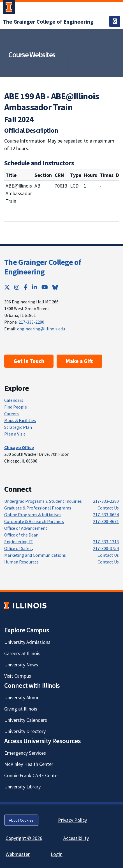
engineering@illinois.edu (41, 329)
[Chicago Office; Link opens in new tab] (19, 447)
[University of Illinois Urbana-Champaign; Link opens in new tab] (9, 8)
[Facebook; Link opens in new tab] (26, 287)
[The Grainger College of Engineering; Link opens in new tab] (48, 22)
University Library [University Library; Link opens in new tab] (22, 787)
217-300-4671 (106, 521)
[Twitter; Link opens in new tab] (7, 287)
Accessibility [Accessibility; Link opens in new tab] (76, 838)
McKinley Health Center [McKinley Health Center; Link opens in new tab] (29, 764)
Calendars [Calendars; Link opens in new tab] (14, 400)
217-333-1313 (106, 542)
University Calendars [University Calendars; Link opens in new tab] (26, 720)
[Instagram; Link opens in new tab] (17, 287)
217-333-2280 (31, 322)
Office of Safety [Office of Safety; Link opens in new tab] (19, 548)
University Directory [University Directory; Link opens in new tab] (25, 731)
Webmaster (18, 854)
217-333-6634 (106, 515)
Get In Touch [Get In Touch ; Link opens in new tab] (29, 361)
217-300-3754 (106, 548)
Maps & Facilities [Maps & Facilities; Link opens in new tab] (20, 420)
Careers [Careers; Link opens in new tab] (11, 414)
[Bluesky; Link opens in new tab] (55, 287)
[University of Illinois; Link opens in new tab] (25, 606)
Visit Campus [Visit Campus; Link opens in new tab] (18, 676)
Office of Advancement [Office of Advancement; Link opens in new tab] (26, 528)
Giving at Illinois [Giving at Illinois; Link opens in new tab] (21, 709)
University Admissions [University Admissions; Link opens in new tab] (27, 642)
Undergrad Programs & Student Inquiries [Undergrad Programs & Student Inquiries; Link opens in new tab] (43, 501)
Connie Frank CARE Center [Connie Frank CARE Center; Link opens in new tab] (32, 775)
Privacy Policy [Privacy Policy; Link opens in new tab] (72, 820)
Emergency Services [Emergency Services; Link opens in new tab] (25, 753)
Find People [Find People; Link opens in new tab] (16, 407)
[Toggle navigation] (115, 21)
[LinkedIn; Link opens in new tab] (34, 287)
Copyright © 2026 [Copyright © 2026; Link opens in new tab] (24, 838)
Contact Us (108, 508)
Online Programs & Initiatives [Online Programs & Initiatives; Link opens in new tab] (33, 515)
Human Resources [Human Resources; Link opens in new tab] (21, 562)
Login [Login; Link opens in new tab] (57, 854)
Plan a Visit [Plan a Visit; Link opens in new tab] (15, 434)
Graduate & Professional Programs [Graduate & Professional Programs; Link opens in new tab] (38, 508)
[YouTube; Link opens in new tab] (45, 287)
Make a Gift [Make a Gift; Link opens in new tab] (79, 361)
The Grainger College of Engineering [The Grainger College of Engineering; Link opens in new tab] (43, 267)
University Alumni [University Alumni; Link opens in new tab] (22, 697)
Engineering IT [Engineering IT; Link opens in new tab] (18, 542)
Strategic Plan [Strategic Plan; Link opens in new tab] (18, 427)
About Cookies (21, 820)
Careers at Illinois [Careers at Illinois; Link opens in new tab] (22, 653)
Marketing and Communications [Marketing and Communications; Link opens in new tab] (35, 555)
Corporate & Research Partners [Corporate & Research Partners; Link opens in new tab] (34, 521)
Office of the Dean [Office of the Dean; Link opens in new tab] (21, 535)
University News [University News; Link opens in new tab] (21, 665)
